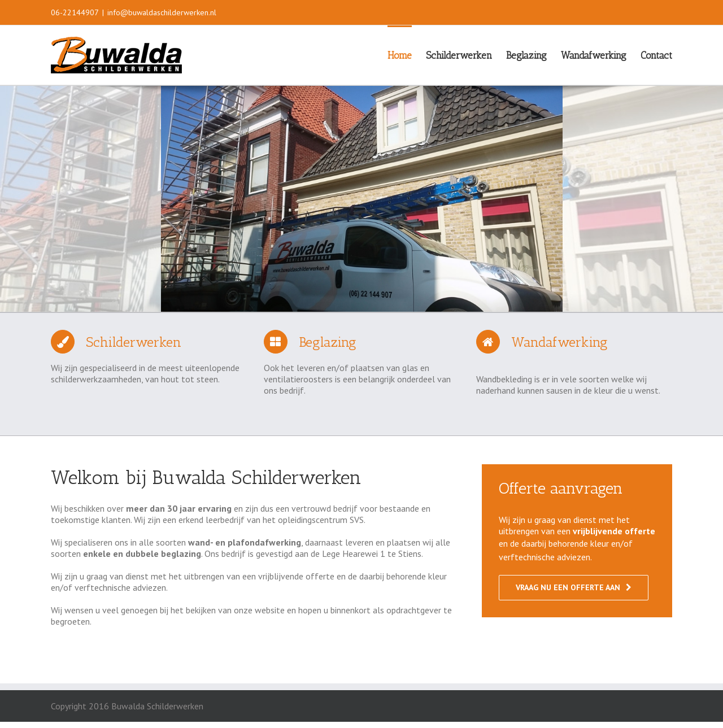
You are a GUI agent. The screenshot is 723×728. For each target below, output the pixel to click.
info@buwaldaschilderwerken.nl (162, 12)
